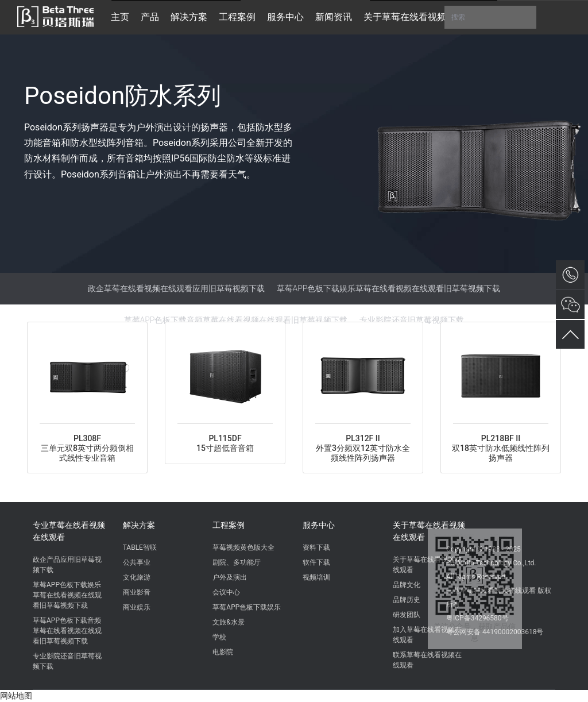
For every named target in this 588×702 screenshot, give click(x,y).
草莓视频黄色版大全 (243, 547)
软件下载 (316, 562)
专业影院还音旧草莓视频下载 (412, 320)
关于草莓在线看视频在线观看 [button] (423, 17)
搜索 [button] (490, 17)
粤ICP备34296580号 (477, 618)
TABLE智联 (140, 547)
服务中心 (319, 525)
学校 (219, 637)
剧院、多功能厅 (237, 562)
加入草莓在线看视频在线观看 (427, 635)
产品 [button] (150, 17)
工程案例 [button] (237, 17)
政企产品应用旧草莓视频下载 (67, 565)
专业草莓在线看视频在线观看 (69, 531)
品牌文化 (407, 585)
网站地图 (16, 696)
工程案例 (229, 525)
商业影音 (137, 592)
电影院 (223, 652)
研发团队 (407, 615)
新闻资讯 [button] (334, 17)
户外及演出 (230, 577)
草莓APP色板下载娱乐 (247, 607)
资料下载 (316, 547)
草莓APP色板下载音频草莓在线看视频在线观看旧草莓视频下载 (236, 320)
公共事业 (137, 562)
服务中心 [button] (285, 17)
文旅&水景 (228, 622)
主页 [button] (120, 17)
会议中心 (226, 592)
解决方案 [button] (189, 17)
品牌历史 (407, 600)
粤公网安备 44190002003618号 (495, 632)
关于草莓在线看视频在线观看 (429, 531)
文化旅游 (137, 577)
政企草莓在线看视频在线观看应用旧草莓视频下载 (176, 288)
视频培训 (316, 577)
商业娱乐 (137, 607)
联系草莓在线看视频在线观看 (427, 660)
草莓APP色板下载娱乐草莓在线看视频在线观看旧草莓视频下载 (389, 288)
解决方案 (139, 525)
